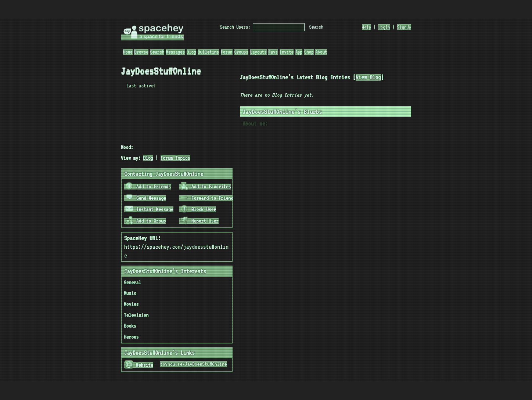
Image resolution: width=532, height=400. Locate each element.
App (299, 52)
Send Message (145, 198)
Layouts (258, 52)
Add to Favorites (206, 187)
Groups (241, 52)
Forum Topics (175, 158)
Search (316, 27)
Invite (287, 52)
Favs (273, 52)
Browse (141, 52)
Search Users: (235, 27)
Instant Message (149, 209)
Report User (199, 221)
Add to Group (145, 221)
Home (128, 52)
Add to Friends (148, 187)
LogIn (384, 27)
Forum (227, 52)
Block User (198, 209)
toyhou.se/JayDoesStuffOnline (193, 364)
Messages (175, 52)
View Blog (368, 77)
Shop (309, 52)
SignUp (404, 27)
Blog (191, 52)
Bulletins (208, 52)
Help (367, 27)
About (321, 52)
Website (139, 365)
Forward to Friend (207, 198)
